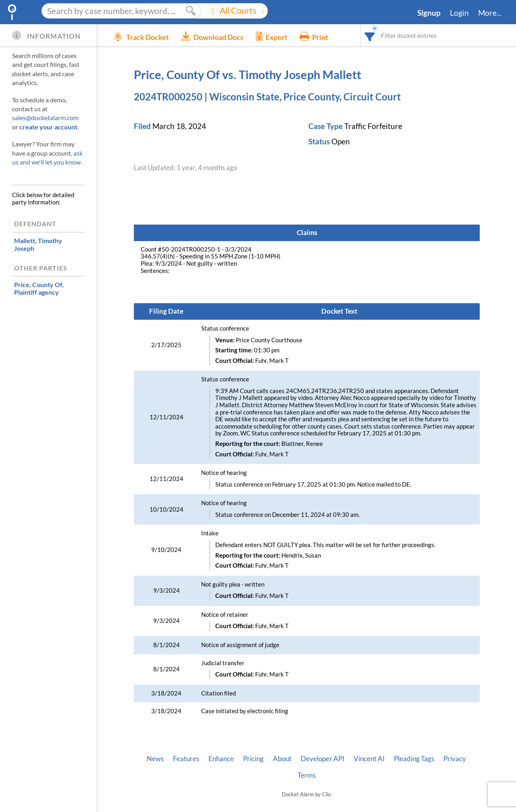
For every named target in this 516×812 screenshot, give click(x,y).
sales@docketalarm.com (45, 118)
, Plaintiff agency (39, 288)
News (155, 759)
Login (459, 13)
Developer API (322, 759)
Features (186, 759)
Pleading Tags (414, 759)
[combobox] (370, 35)
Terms (307, 775)
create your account (48, 127)
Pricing (253, 759)
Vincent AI (369, 759)
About (282, 759)
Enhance (221, 759)
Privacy (455, 759)
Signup (429, 13)
